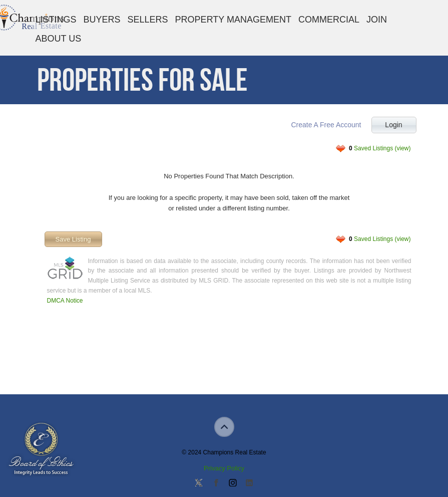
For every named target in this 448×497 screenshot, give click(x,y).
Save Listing (73, 239)
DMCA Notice (65, 301)
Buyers (102, 20)
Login (393, 125)
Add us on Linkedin (249, 483)
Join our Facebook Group (216, 483)
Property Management (233, 20)
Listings (56, 20)
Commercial (329, 20)
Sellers (148, 20)
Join (377, 20)
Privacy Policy (224, 468)
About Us (59, 39)
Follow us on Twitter (199, 483)
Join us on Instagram (232, 483)
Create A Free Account (326, 125)
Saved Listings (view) (380, 148)
